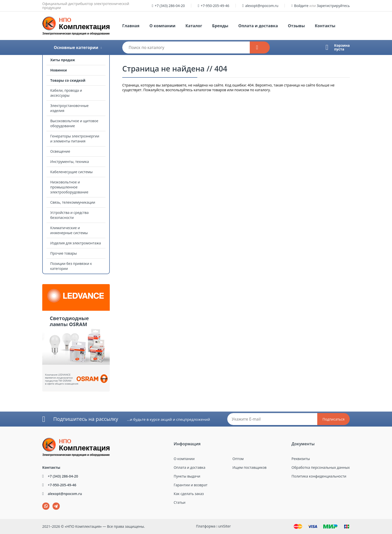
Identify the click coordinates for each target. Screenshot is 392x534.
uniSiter (225, 526)
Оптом (238, 459)
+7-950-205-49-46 (215, 6)
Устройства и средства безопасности (69, 215)
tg (56, 506)
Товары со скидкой (68, 80)
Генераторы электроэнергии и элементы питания (75, 139)
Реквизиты (301, 459)
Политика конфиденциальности (319, 476)
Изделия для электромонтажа (76, 243)
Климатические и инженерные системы (69, 230)
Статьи (180, 502)
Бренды (220, 26)
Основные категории (76, 47)
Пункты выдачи (187, 476)
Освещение (60, 151)
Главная (131, 26)
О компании (162, 26)
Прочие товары (63, 253)
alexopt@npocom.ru (262, 6)
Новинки (58, 70)
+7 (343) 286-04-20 (170, 6)
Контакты (325, 26)
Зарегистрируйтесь (333, 6)
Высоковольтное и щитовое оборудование (74, 123)
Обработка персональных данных (321, 467)
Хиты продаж (63, 60)
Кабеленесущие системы (71, 172)
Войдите (301, 6)
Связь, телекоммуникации (73, 202)
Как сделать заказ (189, 494)
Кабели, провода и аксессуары (66, 93)
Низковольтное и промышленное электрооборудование (69, 187)
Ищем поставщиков (249, 467)
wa (42, 503)
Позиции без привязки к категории (71, 266)
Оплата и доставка (258, 26)
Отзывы (296, 26)
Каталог (194, 26)
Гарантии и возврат (191, 485)
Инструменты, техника (70, 162)
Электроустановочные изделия (69, 108)
